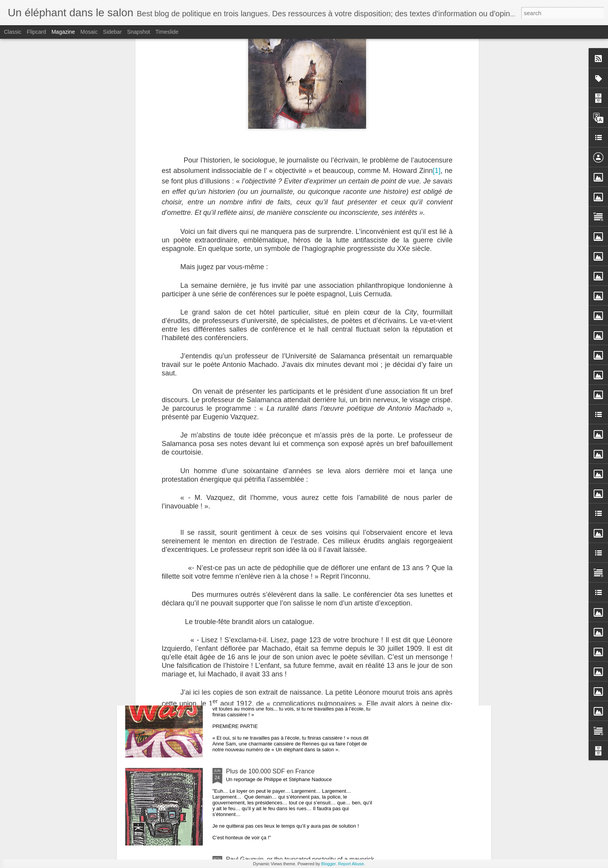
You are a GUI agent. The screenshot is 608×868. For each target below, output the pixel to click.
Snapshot (139, 32)
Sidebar (112, 32)
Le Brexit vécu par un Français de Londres (285, 595)
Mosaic (89, 32)
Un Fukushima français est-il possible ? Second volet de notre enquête (354, 364)
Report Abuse (351, 864)
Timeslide (167, 32)
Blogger (328, 864)
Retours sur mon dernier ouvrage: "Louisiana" (162, 361)
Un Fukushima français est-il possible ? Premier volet (446, 361)
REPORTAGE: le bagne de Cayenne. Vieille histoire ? (300, 419)
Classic (13, 32)
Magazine (63, 32)
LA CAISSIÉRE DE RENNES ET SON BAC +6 (290, 683)
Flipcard (36, 32)
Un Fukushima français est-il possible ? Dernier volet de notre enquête (263, 364)
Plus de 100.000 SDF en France (270, 771)
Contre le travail (248, 507)
